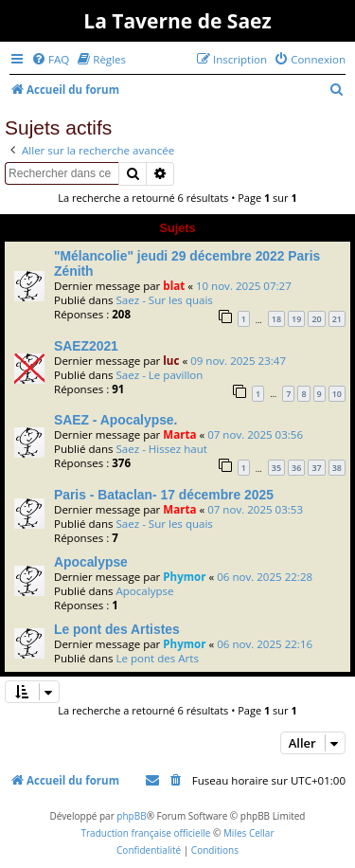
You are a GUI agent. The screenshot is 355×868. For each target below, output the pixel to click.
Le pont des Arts (157, 658)
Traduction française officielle (145, 833)
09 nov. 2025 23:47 (238, 361)
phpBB (131, 816)
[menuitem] (50, 59)
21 (337, 319)
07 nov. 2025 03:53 (255, 509)
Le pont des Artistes (117, 629)
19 (296, 319)
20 (316, 319)
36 (296, 468)
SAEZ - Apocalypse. (115, 420)
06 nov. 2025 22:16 (265, 644)
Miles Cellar (249, 833)
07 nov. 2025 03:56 (255, 434)
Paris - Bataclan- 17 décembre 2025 (164, 495)
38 (337, 468)
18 (276, 319)
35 (276, 468)
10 (337, 394)
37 (316, 468)
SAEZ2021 (86, 346)
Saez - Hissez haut (161, 449)
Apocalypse (91, 562)
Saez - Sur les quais (164, 300)
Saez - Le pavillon (159, 375)
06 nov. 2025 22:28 (265, 577)
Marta (179, 434)
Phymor (184, 577)
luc (171, 361)
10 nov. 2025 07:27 (244, 286)
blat (174, 286)
